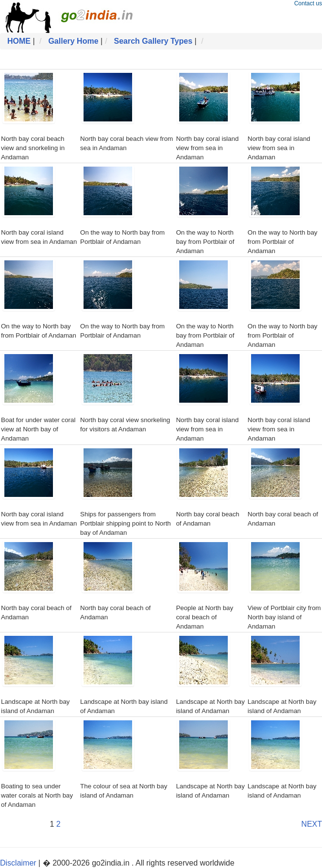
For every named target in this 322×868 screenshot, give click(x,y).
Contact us (308, 3)
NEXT (312, 824)
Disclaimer (18, 863)
